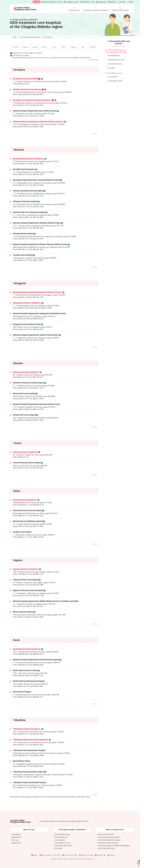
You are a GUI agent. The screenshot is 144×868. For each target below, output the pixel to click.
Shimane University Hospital (27, 372)
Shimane (44, 47)
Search (131, 2)
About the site (74, 10)
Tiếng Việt (88, 2)
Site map (15, 840)
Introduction (16, 834)
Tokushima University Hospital (26, 729)
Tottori (54, 47)
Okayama (25, 47)
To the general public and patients (96, 10)
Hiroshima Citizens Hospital (108, 843)
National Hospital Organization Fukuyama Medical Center (37, 122)
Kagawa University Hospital (24, 569)
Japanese (113, 2)
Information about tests (116, 60)
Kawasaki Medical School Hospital (27, 159)
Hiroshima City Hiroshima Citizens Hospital (31, 100)
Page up (96, 134)
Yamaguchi (35, 47)
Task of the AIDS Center (106, 848)
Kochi (83, 47)
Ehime (64, 47)
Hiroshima (16, 47)
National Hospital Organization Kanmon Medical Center (36, 292)
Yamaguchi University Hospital (26, 303)
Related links (16, 837)
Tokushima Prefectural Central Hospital (29, 740)
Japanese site (16, 843)
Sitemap (123, 2)
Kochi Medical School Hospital (25, 649)
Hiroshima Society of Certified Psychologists (114, 846)
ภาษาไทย (102, 2)
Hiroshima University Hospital (25, 79)
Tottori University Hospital (24, 452)
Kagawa (73, 47)
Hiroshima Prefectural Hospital (26, 89)
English (37, 2)
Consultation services (115, 64)
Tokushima (92, 47)
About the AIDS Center (120, 10)
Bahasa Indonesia (53, 2)
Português (72, 2)
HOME (15, 37)
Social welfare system (115, 81)
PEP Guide (111, 68)
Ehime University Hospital (24, 500)
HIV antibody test (113, 56)
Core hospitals (112, 77)
